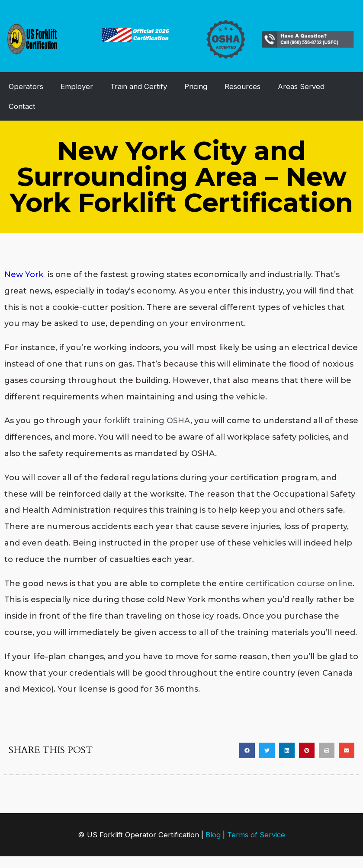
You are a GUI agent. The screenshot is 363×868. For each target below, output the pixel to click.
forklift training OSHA (147, 421)
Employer (77, 86)
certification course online (299, 584)
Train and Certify (139, 86)
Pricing (196, 86)
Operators (26, 86)
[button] (247, 750)
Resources (243, 86)
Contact (22, 106)
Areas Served (301, 86)
